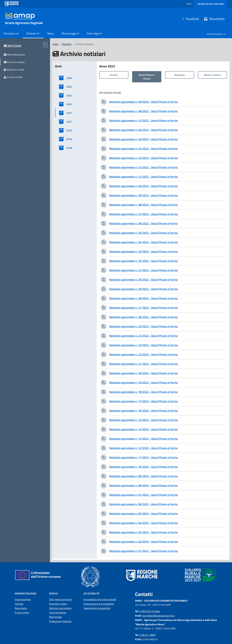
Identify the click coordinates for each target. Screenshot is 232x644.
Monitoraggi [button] (70, 33)
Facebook (191, 19)
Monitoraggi (55, 617)
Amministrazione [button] (216, 34)
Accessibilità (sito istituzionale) (100, 599)
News (51, 33)
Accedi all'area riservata (211, 4)
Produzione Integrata (60, 621)
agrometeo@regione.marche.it (158, 616)
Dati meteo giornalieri (61, 599)
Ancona (114, 75)
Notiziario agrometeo (60, 608)
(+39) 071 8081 (148, 635)
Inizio (55, 44)
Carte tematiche (58, 612)
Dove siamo (21, 608)
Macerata (180, 75)
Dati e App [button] (95, 33)
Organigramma (23, 599)
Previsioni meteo (58, 604)
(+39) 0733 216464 (150, 611)
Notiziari (67, 44)
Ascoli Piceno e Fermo (147, 77)
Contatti (19, 604)
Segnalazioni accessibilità (97, 608)
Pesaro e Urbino (212, 75)
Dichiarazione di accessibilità (99, 604)
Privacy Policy (22, 612)
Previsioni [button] (11, 33)
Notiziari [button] (33, 33)
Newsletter (214, 19)
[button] (189, 4)
